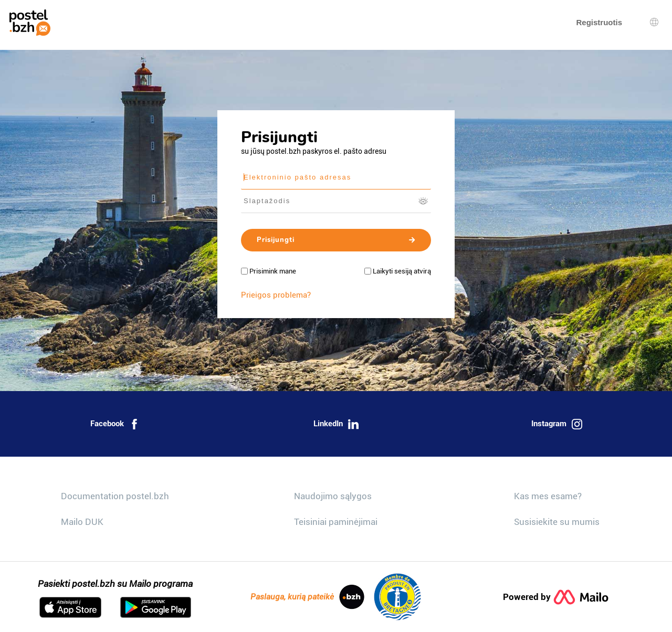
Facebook (115, 424)
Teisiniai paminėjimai (336, 522)
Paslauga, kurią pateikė (307, 597)
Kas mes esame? (548, 496)
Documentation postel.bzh (115, 496)
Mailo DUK (82, 522)
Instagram (557, 424)
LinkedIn (336, 424)
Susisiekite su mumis (557, 522)
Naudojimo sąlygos (333, 496)
